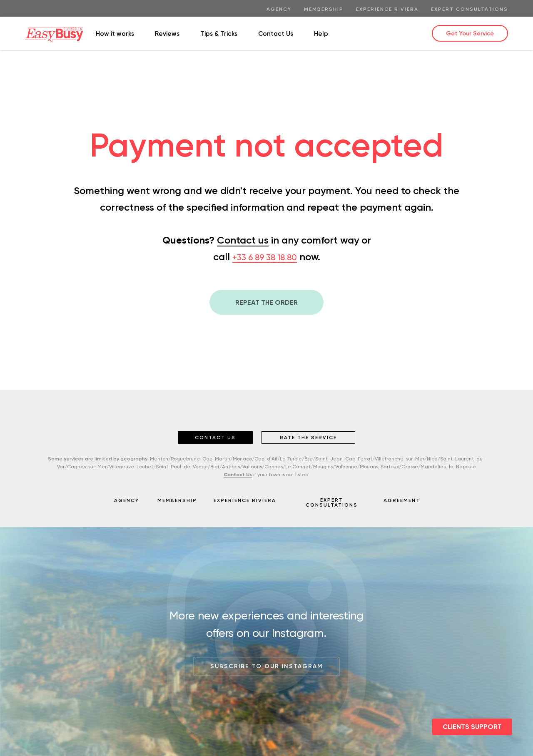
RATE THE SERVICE (308, 438)
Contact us (243, 240)
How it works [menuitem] (115, 34)
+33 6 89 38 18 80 (265, 257)
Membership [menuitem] (324, 9)
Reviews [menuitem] (167, 34)
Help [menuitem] (321, 34)
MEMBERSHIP (177, 500)
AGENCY (127, 500)
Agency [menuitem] (279, 9)
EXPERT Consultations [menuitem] (469, 9)
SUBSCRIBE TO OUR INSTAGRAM (267, 666)
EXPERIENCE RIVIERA (245, 500)
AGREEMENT (402, 500)
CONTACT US (215, 438)
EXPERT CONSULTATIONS (332, 502)
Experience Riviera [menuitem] (387, 9)
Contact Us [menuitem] (276, 34)
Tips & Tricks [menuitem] (219, 34)
